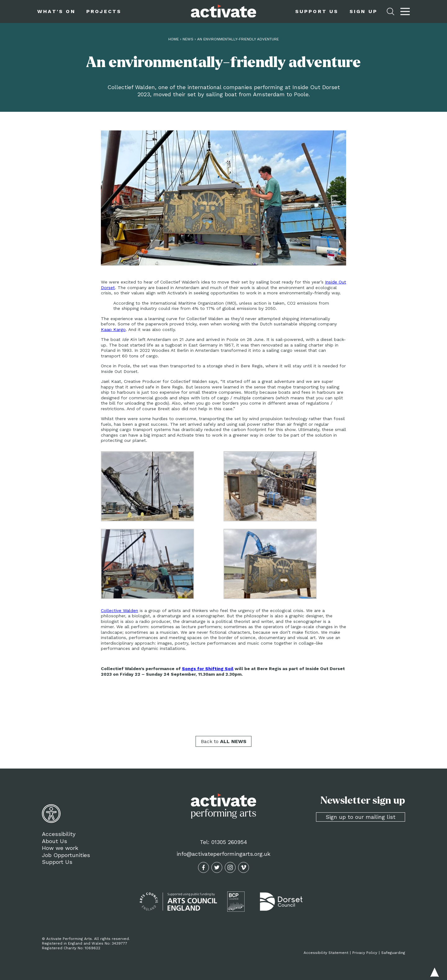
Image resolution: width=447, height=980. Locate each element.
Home (174, 39)
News (188, 39)
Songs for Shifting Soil (208, 669)
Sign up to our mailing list (361, 817)
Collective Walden (120, 610)
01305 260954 (229, 842)
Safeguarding (393, 953)
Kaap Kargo (113, 329)
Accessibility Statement (326, 953)
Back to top (435, 972)
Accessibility (59, 834)
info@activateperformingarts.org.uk (223, 854)
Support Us (57, 862)
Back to (224, 741)
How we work (60, 848)
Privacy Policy (365, 953)
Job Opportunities (66, 855)
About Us (54, 841)
